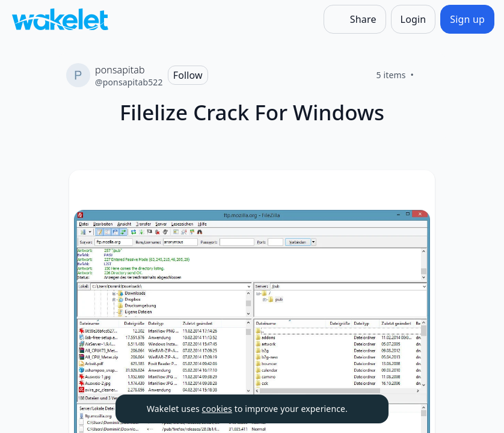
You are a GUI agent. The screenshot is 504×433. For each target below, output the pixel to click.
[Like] (428, 75)
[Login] (413, 19)
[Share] (355, 19)
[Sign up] (467, 19)
